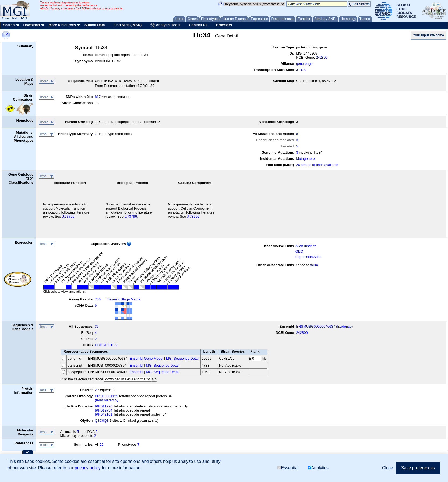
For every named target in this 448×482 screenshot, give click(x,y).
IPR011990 (103, 406)
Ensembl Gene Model (146, 358)
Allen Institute (306, 246)
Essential (288, 468)
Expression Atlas (308, 257)
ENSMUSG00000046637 (315, 326)
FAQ (24, 18)
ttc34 (314, 265)
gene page (304, 64)
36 (97, 326)
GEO (299, 251)
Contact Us (198, 25)
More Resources (62, 25)
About (6, 18)
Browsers (224, 25)
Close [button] (388, 468)
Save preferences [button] (418, 468)
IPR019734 (103, 410)
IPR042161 (103, 414)
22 (101, 444)
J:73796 (68, 216)
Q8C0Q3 (102, 421)
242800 (322, 57)
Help (15, 18)
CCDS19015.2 (106, 345)
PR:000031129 (106, 396)
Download (31, 25)
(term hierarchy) (107, 400)
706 (98, 299)
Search (9, 25)
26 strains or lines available (317, 165)
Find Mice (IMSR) (127, 25)
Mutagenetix (306, 159)
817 (98, 97)
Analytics (318, 468)
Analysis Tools (165, 25)
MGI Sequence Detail (183, 358)
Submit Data (95, 25)
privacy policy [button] (88, 468)
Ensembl (136, 365)
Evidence (345, 326)
